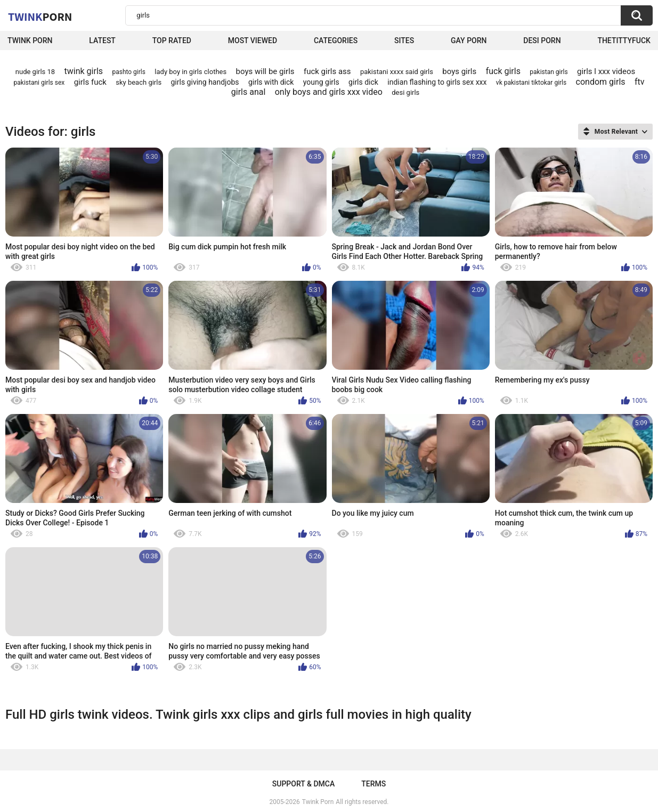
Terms (373, 784)
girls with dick (271, 82)
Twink (40, 17)
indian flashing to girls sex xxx (437, 82)
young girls (321, 82)
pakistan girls (549, 72)
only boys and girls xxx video (329, 92)
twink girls (84, 71)
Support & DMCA (303, 784)
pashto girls (129, 72)
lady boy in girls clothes (190, 72)
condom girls (601, 82)
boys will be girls (265, 71)
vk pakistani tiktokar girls (531, 83)
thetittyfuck (624, 40)
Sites (404, 40)
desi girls (405, 92)
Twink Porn (30, 40)
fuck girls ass (327, 71)
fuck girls (503, 71)
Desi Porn (542, 40)
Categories (336, 40)
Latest (102, 40)
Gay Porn (469, 40)
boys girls (459, 71)
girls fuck (90, 82)
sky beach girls (139, 82)
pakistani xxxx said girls (397, 72)
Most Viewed (253, 40)
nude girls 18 (35, 72)
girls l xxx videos (606, 71)
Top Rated (172, 40)
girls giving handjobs (205, 82)
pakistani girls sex (39, 83)
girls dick (363, 82)
